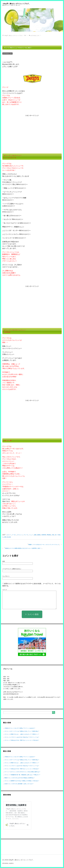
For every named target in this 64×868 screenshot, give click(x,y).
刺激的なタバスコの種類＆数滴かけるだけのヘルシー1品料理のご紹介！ (23, 548)
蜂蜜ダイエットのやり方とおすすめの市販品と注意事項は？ (20, 778)
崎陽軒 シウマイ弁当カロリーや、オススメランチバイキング (44, 545)
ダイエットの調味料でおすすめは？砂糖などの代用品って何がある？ (22, 781)
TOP (15, 36)
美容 (53, 535)
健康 (35, 535)
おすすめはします (7, 54)
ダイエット (20, 535)
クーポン (14, 535)
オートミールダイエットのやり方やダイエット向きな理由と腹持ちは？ (22, 772)
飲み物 (9, 537)
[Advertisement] (32, 131)
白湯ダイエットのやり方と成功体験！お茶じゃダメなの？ (19, 784)
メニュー (31, 535)
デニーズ (26, 535)
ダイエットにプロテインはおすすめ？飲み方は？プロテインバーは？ (22, 737)
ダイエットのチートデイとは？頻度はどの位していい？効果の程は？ (22, 731)
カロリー (9, 535)
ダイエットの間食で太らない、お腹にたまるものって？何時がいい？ (22, 734)
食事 (5, 537)
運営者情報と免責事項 (8, 863)
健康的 (39, 535)
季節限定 (49, 535)
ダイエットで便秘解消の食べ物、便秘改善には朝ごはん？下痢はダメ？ (22, 775)
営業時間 (44, 535)
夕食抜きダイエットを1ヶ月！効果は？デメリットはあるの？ (20, 728)
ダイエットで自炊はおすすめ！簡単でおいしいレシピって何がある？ (22, 740)
